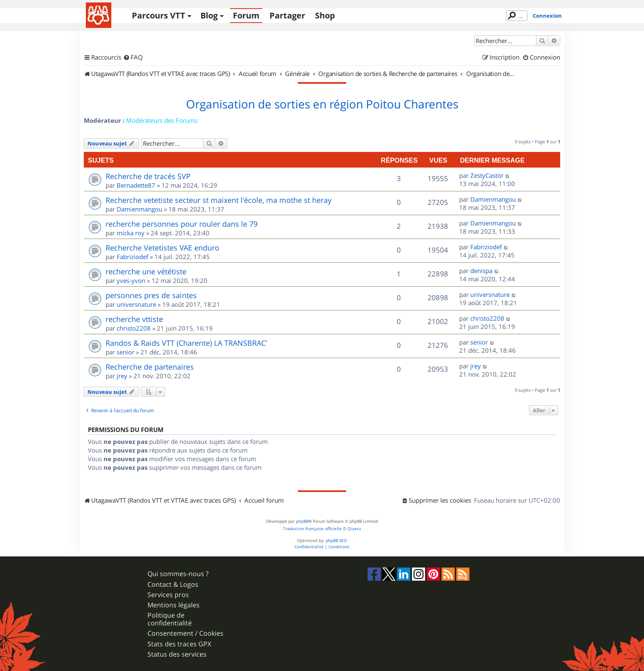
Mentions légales (174, 605)
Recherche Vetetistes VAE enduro (162, 248)
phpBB (302, 521)
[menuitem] (133, 57)
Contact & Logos (173, 585)
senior (125, 352)
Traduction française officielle (312, 529)
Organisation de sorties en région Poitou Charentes (322, 104)
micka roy (131, 233)
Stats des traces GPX (179, 644)
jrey (122, 376)
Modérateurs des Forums (162, 120)
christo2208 (134, 328)
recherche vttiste (134, 319)
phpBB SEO (336, 541)
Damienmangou (139, 209)
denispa (481, 271)
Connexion (547, 16)
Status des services (177, 654)
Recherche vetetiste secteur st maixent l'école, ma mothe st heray (218, 200)
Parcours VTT (159, 15)
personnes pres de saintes (151, 295)
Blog (209, 15)
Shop (325, 15)
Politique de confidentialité (170, 619)
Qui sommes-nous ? (178, 574)
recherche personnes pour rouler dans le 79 (182, 224)
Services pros (168, 595)
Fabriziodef (132, 257)
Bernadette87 (136, 185)
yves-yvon (131, 280)
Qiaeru (354, 529)
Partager (287, 15)
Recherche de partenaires (150, 367)
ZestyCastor (487, 175)
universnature (136, 304)
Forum (246, 15)
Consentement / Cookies (185, 633)
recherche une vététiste (146, 271)
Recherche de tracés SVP (148, 176)
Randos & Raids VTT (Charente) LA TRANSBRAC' (186, 343)
